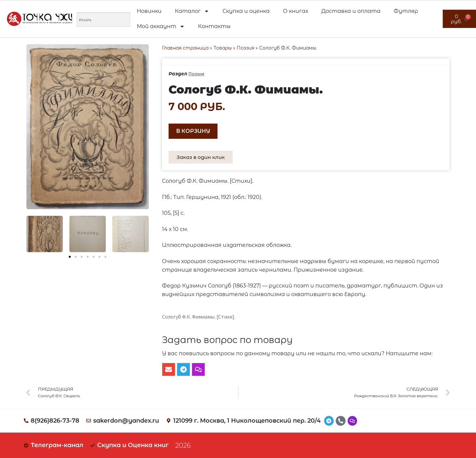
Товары (223, 48)
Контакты (214, 26)
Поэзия (245, 48)
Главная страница (185, 48)
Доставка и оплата (351, 11)
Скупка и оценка (246, 11)
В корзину (193, 131)
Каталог (192, 11)
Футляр (406, 11)
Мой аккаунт (161, 26)
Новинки (149, 11)
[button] (70, 257)
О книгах (296, 11)
